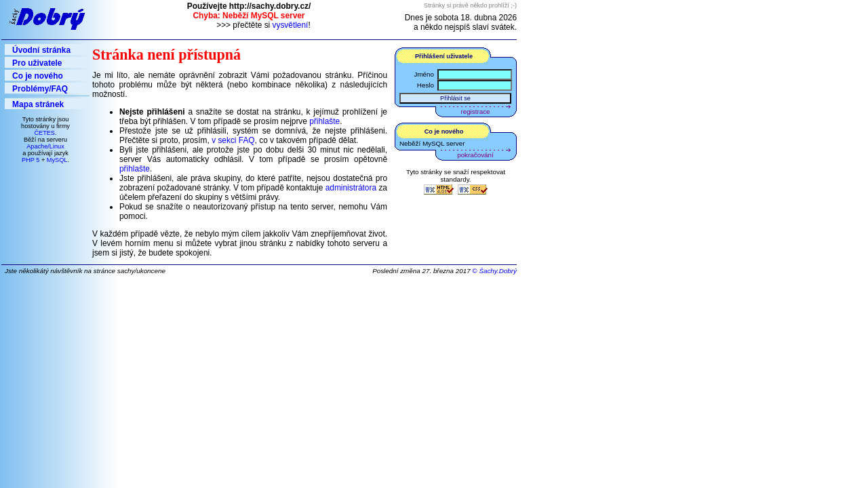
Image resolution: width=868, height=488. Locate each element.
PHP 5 (31, 160)
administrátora (351, 188)
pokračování (475, 155)
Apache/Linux (45, 146)
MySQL (57, 160)
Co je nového (38, 76)
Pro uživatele (37, 63)
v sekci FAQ (233, 140)
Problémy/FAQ (40, 89)
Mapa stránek (38, 104)
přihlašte (324, 121)
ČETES (44, 133)
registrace (476, 111)
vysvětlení (291, 25)
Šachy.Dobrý (498, 271)
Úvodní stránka (41, 50)
